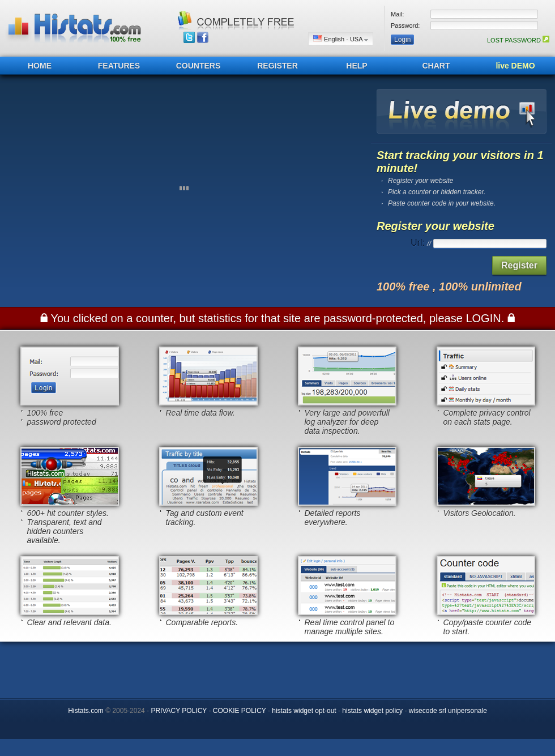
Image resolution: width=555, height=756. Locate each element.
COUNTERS (198, 66)
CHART (436, 66)
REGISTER (277, 66)
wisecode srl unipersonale (448, 711)
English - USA (341, 39)
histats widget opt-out (304, 711)
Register (519, 265)
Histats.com (86, 711)
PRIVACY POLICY (179, 711)
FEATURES (119, 66)
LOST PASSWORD (518, 40)
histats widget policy (372, 711)
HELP (357, 66)
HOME (40, 66)
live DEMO (515, 66)
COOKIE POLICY (240, 711)
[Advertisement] (277, 667)
